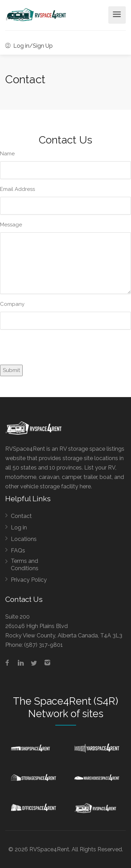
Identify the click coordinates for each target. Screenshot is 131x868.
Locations (24, 539)
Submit (11, 370)
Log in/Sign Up (29, 46)
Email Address (17, 189)
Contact (21, 516)
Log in (19, 528)
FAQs (18, 551)
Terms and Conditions (25, 565)
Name (7, 154)
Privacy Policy (29, 580)
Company (12, 304)
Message (11, 225)
